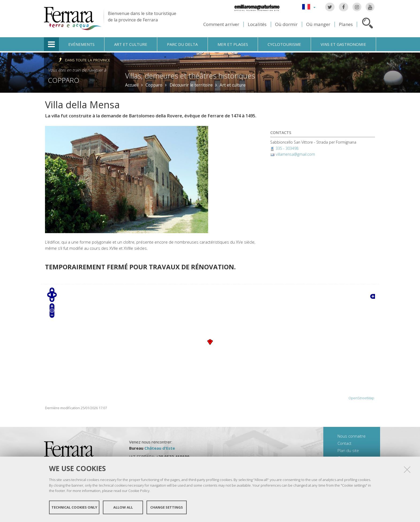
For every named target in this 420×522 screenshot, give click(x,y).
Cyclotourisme (284, 44)
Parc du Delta (182, 44)
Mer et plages (233, 44)
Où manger (318, 24)
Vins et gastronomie (343, 44)
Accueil (132, 85)
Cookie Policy (139, 491)
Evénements (81, 44)
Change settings (167, 508)
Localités (257, 24)
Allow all (123, 508)
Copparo (64, 80)
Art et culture (131, 44)
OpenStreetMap (361, 398)
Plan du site (348, 450)
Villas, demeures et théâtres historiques (190, 76)
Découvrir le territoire (191, 85)
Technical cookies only (74, 508)
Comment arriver (221, 24)
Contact (344, 443)
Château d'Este (160, 448)
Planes (346, 24)
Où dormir (286, 24)
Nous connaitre (352, 436)
